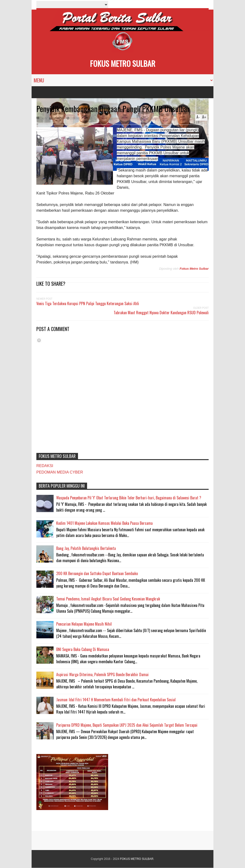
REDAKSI (45, 466)
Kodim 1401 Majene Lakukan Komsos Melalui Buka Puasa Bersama (104, 523)
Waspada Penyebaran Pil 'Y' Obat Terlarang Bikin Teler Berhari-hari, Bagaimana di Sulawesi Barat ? (129, 498)
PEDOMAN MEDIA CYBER (60, 472)
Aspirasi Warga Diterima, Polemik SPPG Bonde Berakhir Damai (102, 674)
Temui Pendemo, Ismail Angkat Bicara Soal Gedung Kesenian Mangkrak (108, 599)
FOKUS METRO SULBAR (123, 63)
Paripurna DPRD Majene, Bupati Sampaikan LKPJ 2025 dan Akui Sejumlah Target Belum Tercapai (127, 725)
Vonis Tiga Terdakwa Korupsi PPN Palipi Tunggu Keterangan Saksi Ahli (88, 303)
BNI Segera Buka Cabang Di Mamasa (83, 649)
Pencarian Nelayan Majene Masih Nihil (84, 624)
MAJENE (58, 118)
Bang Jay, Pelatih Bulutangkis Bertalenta (86, 548)
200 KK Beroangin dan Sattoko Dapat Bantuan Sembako (97, 573)
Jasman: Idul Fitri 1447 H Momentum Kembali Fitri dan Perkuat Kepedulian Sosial (116, 700)
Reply (43, 118)
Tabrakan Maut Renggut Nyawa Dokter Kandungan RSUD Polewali (161, 313)
